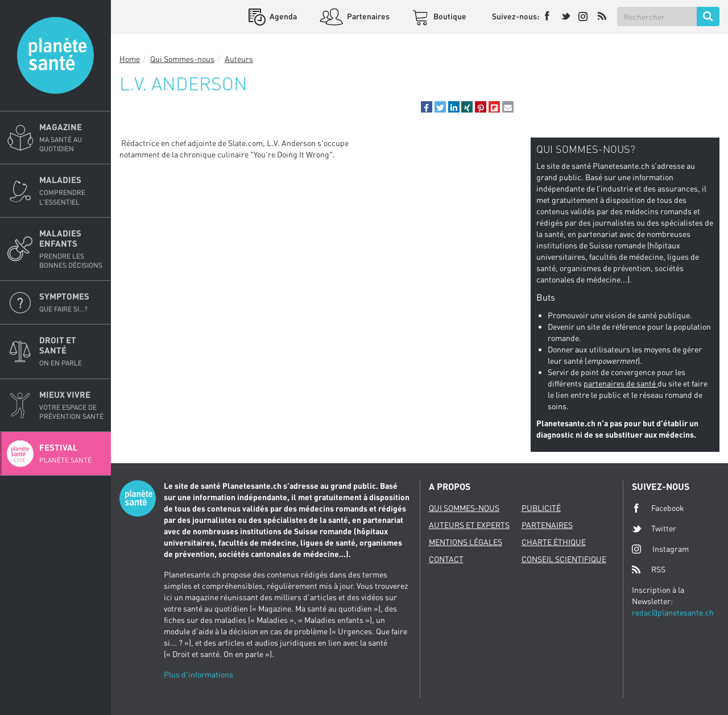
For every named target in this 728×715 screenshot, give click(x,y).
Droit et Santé (72, 351)
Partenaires (367, 16)
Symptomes (72, 302)
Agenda (282, 16)
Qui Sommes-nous (182, 59)
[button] (427, 107)
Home (130, 59)
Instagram (660, 549)
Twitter (654, 529)
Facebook (658, 508)
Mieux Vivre (72, 405)
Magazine (72, 138)
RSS (649, 569)
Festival (72, 454)
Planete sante (55, 55)
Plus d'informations (198, 674)
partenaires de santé (621, 383)
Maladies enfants (72, 249)
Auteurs (239, 59)
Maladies (72, 190)
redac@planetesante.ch (673, 612)
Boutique (449, 16)
